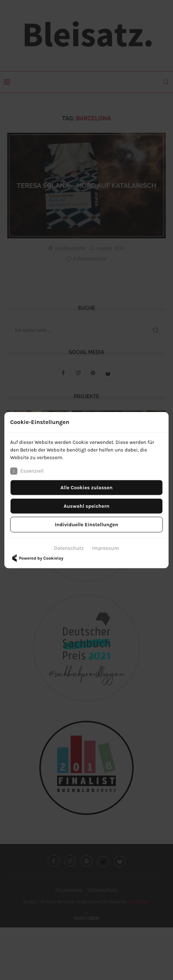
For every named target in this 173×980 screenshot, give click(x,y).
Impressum (105, 548)
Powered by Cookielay (37, 558)
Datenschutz (69, 548)
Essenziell (27, 471)
